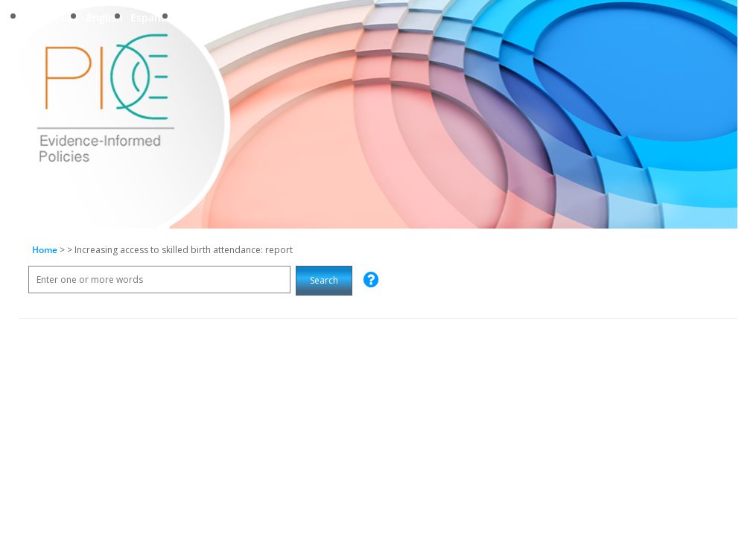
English (105, 17)
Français (199, 17)
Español (150, 17)
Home (45, 250)
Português (53, 17)
